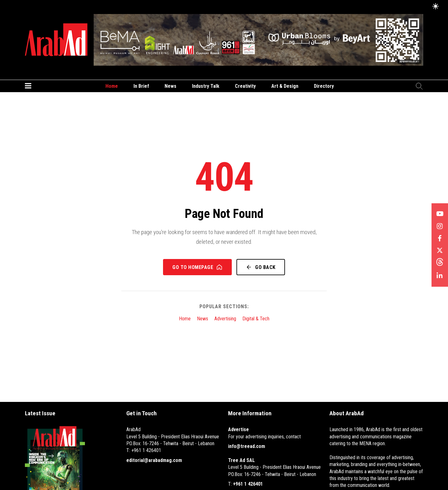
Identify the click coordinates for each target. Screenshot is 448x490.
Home (112, 86)
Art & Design (285, 86)
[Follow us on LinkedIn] (440, 276)
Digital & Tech (256, 319)
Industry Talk (206, 86)
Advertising (225, 319)
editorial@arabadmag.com (154, 460)
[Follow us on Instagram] (440, 226)
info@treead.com (247, 446)
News (170, 86)
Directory (324, 86)
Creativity (245, 86)
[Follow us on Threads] (440, 264)
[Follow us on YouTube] (440, 214)
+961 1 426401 (248, 484)
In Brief (141, 86)
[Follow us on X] (440, 251)
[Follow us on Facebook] (440, 239)
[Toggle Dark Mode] (436, 7)
